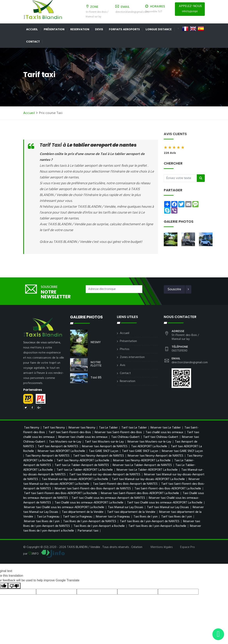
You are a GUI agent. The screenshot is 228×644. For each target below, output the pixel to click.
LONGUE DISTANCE (159, 29)
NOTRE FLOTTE (96, 364)
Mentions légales (162, 547)
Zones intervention (132, 357)
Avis (123, 365)
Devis (99, 29)
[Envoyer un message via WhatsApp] (218, 634)
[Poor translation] (14, 586)
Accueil (32, 29)
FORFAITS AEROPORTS (124, 29)
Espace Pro (187, 547)
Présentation (54, 29)
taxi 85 (96, 377)
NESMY (96, 342)
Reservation (80, 29)
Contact (33, 42)
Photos (125, 349)
